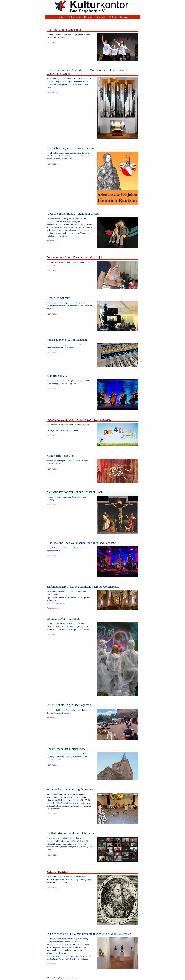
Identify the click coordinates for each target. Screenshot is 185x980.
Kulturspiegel (75, 17)
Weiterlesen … (52, 42)
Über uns (101, 17)
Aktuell (62, 17)
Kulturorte (89, 17)
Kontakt (124, 17)
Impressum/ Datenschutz (72, 978)
